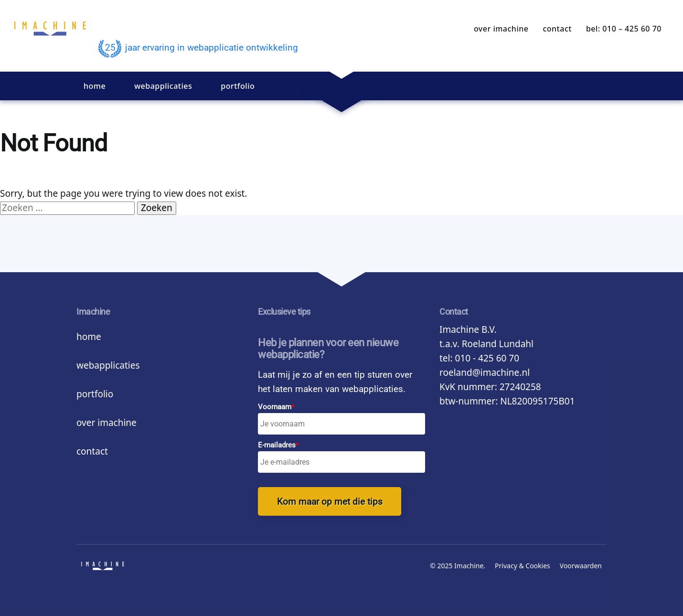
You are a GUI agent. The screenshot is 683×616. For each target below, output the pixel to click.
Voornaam (276, 407)
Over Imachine (501, 29)
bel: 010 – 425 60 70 (624, 29)
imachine (50, 36)
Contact (557, 29)
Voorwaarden (581, 566)
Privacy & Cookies (523, 566)
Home (95, 86)
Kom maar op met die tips (330, 502)
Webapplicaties (163, 86)
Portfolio (238, 86)
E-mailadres (278, 445)
